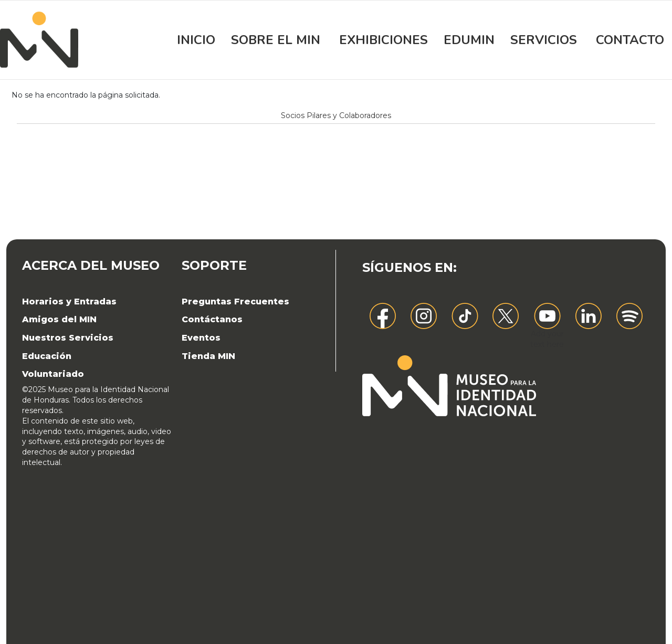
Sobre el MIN (276, 40)
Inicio (196, 40)
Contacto (630, 40)
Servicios (544, 40)
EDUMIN (469, 40)
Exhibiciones (384, 40)
